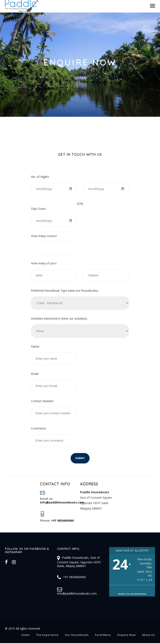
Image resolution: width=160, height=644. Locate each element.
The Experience (47, 635)
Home (26, 635)
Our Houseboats (77, 635)
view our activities (74, 318)
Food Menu (103, 635)
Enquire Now (126, 635)
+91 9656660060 (74, 577)
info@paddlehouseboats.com (77, 593)
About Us (148, 635)
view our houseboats (83, 291)
